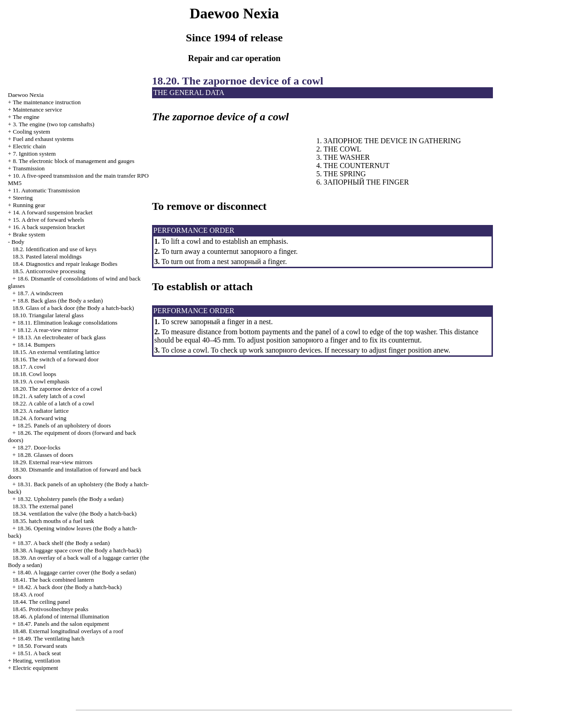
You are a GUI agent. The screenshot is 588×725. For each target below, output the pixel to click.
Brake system (29, 234)
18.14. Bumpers (37, 345)
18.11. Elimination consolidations (68, 323)
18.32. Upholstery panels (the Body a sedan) (71, 499)
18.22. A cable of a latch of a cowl (53, 403)
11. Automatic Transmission (46, 190)
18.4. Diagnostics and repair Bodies (65, 264)
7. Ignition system (34, 154)
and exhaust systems (43, 139)
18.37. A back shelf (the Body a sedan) (64, 543)
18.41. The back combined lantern (53, 580)
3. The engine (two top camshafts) (54, 124)
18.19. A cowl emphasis (41, 381)
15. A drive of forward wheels (48, 220)
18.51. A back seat (39, 653)
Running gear (29, 205)
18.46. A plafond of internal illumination (61, 616)
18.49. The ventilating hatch (51, 638)
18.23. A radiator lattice (40, 411)
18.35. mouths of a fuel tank (53, 521)
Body (18, 242)
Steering (23, 198)
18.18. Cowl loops (34, 374)
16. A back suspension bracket (49, 227)
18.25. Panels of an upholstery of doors (64, 425)
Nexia (26, 95)
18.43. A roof (28, 594)
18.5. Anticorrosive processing (49, 271)
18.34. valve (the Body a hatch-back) (74, 514)
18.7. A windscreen (40, 293)
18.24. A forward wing (39, 418)
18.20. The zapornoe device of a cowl (57, 389)
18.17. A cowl (29, 367)
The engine (26, 117)
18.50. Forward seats (42, 646)
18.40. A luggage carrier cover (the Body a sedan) (77, 572)
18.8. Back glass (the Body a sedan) (60, 301)
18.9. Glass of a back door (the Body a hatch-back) (73, 308)
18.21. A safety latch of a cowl (49, 396)
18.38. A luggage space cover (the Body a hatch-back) (77, 550)
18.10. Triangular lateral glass (48, 315)
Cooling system (31, 132)
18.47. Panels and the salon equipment (63, 624)
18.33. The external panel (43, 506)
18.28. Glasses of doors (45, 455)
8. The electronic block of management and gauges (74, 161)
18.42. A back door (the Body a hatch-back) (70, 587)
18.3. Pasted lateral (47, 256)
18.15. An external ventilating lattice (56, 352)
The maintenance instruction (47, 102)
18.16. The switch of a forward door (56, 359)
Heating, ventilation (37, 660)
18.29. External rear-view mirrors (52, 462)
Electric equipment (36, 668)
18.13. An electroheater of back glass (62, 337)
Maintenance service (37, 110)
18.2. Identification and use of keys (54, 249)
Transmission (29, 168)
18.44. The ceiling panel (41, 602)
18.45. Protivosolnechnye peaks (50, 609)
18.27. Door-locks (39, 447)
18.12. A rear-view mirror (48, 330)
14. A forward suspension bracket (53, 212)
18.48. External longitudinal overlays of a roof (68, 631)
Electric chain (29, 146)
